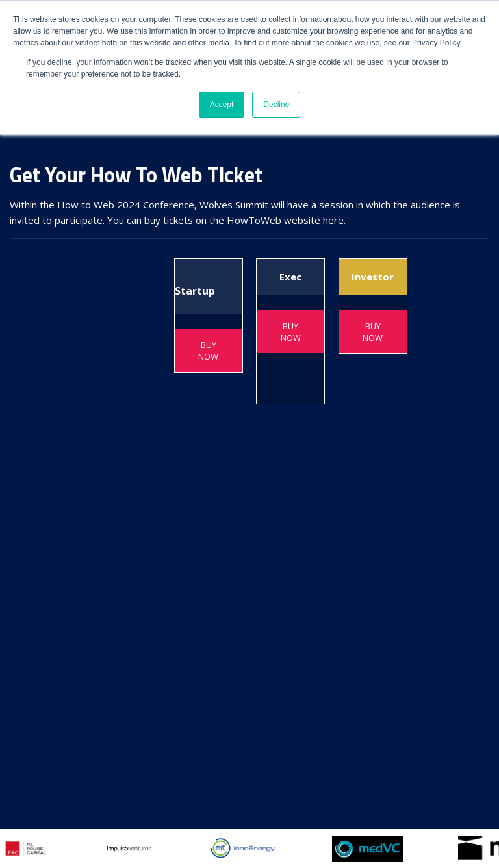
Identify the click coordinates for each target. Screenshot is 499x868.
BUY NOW (208, 351)
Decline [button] (276, 105)
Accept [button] (222, 105)
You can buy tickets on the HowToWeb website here (225, 220)
